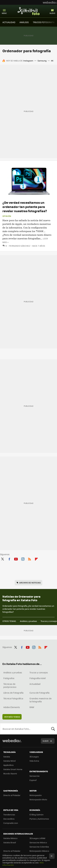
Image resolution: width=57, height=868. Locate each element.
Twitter (2, 558)
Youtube (16, 558)
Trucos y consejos (39, 672)
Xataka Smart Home (13, 769)
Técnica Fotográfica (13, 698)
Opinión (7, 216)
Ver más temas (12, 717)
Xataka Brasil (10, 842)
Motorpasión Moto (38, 799)
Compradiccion (11, 823)
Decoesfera (9, 819)
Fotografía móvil (38, 678)
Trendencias (9, 815)
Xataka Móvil (9, 761)
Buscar (53, 729)
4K (52, 61)
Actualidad (35, 684)
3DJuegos (34, 757)
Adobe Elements (12, 707)
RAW (32, 707)
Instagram (28, 61)
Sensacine (35, 776)
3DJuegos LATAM (37, 838)
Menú (4, 13)
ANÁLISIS (24, 22)
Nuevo (52, 13)
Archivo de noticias (30, 583)
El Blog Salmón (36, 815)
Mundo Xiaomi (10, 773)
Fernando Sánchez (20, 246)
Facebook (9, 558)
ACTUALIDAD (9, 22)
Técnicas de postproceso (10, 685)
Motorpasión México (39, 851)
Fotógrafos (9, 678)
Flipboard (36, 558)
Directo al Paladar (12, 795)
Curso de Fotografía (39, 693)
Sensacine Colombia (39, 847)
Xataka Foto (29, 11)
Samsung (42, 61)
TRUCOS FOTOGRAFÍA (44, 22)
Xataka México (10, 838)
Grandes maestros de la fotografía (41, 700)
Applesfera (8, 765)
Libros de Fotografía (13, 693)
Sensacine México (38, 842)
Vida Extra (34, 761)
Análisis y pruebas (28, 621)
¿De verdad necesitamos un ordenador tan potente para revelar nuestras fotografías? (25, 207)
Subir (46, 741)
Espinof (33, 780)
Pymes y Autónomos (39, 819)
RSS (29, 558)
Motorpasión (36, 795)
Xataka (7, 757)
